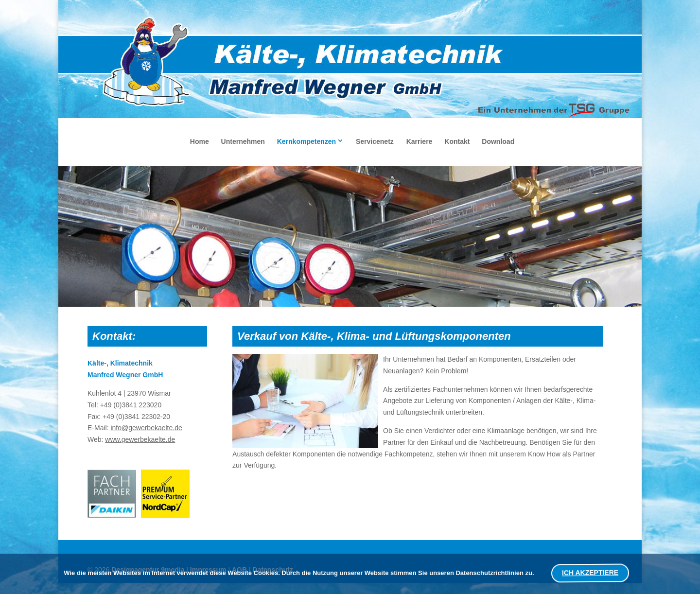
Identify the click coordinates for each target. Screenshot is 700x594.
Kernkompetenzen (306, 141)
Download (498, 141)
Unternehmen (243, 141)
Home (200, 141)
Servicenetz (375, 141)
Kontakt (457, 141)
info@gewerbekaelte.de (146, 428)
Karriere (420, 141)
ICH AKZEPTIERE (590, 573)
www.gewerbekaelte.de (140, 439)
